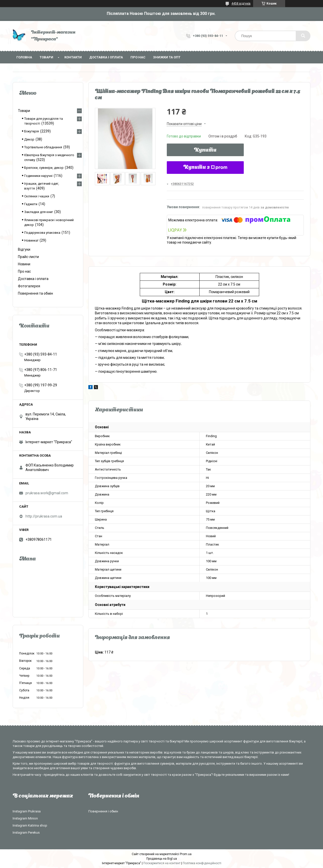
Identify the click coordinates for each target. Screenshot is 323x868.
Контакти (73, 57)
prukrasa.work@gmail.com (47, 493)
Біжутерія (32, 131)
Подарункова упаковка (42, 233)
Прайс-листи (28, 257)
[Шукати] (303, 36)
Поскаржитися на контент (162, 863)
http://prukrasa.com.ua (44, 516)
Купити (205, 150)
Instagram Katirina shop (30, 825)
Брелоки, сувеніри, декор (44, 168)
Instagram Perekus (26, 832)
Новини (24, 264)
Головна (24, 57)
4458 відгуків (241, 4)
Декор (29, 139)
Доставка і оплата (106, 57)
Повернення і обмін (103, 811)
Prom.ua (186, 854)
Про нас (138, 57)
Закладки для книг (39, 212)
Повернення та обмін (35, 293)
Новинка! (31, 240)
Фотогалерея (29, 286)
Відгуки (24, 249)
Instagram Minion (25, 818)
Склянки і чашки (37, 196)
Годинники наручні (38, 176)
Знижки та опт (167, 57)
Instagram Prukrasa (27, 811)
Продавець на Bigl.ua (162, 859)
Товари (46, 57)
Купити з (205, 168)
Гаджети (31, 204)
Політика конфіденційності (202, 863)
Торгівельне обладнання (43, 147)
